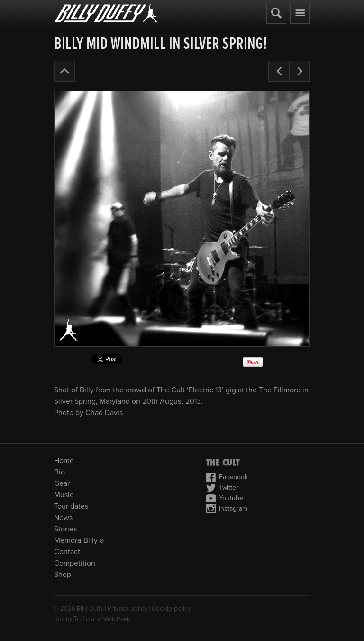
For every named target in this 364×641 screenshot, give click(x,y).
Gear (62, 483)
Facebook (227, 477)
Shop (63, 575)
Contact (67, 552)
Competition (75, 563)
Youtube (224, 498)
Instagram (227, 509)
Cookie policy (171, 608)
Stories (65, 529)
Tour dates (71, 506)
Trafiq (82, 619)
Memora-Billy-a (79, 540)
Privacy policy (127, 608)
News (63, 518)
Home (64, 461)
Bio (59, 472)
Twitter (222, 488)
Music (64, 495)
